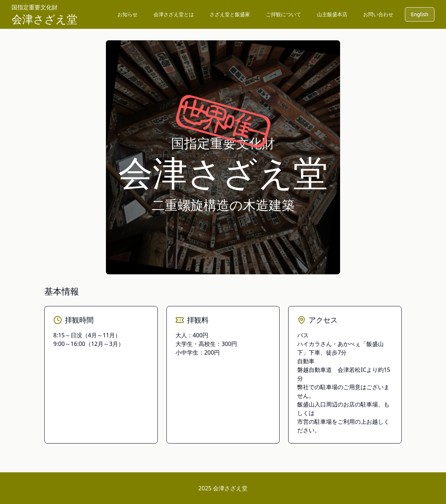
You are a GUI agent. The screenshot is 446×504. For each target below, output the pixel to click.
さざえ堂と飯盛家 (230, 14)
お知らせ (128, 14)
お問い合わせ (378, 14)
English (420, 14)
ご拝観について (284, 14)
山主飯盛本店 (332, 14)
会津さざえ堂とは (174, 14)
